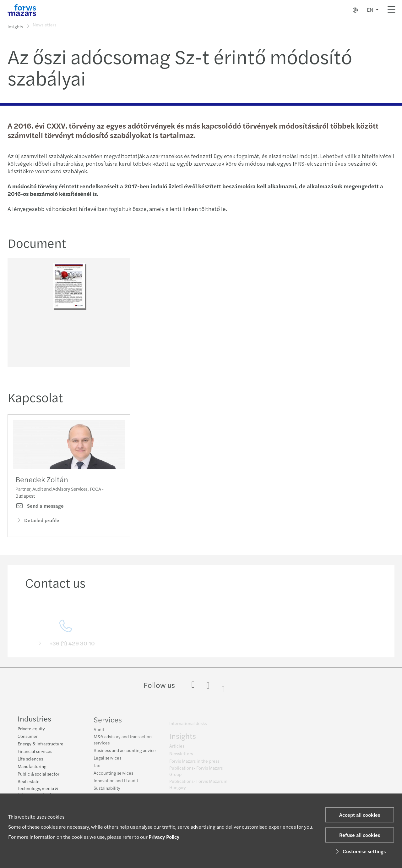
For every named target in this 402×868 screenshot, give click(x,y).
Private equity (31, 729)
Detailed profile (37, 528)
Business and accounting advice (125, 753)
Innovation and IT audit (116, 783)
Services (108, 722)
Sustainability (107, 791)
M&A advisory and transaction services (123, 743)
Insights (15, 26)
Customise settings (360, 851)
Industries (34, 719)
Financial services (35, 752)
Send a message (40, 514)
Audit (99, 733)
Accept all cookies (360, 815)
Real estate (29, 782)
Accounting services (113, 776)
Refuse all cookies (360, 835)
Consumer (28, 737)
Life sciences (30, 759)
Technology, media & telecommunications (38, 792)
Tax (97, 768)
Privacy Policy (164, 837)
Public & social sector (38, 774)
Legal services (107, 761)
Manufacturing (32, 767)
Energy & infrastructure (41, 744)
